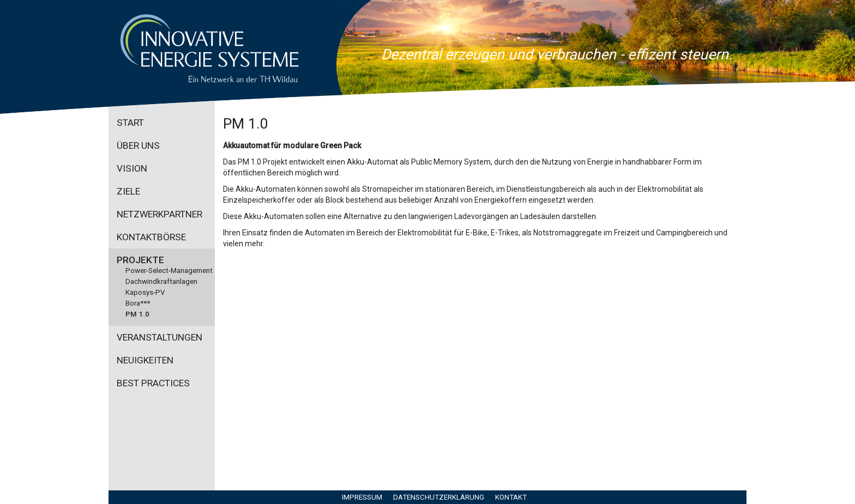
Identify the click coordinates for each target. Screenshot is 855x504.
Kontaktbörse (151, 237)
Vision (132, 168)
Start (130, 123)
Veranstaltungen (159, 337)
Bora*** (138, 303)
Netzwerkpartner (159, 214)
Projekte (140, 260)
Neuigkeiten (145, 360)
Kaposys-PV (145, 292)
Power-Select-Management (169, 271)
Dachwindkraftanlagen (161, 281)
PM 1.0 (137, 314)
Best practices (153, 383)
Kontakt (511, 497)
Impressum (362, 497)
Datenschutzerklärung (439, 497)
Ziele (128, 191)
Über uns (138, 145)
